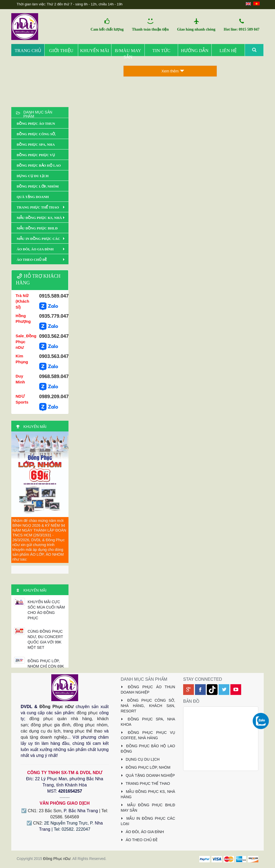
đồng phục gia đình (51, 725)
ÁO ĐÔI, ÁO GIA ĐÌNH (142, 832)
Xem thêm (173, 71)
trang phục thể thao (83, 731)
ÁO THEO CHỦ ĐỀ (139, 840)
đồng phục (87, 713)
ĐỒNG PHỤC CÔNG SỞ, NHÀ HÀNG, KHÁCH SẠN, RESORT (148, 706)
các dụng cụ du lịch (41, 731)
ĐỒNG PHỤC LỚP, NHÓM (146, 767)
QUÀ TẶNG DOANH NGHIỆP (148, 775)
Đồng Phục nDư (57, 707)
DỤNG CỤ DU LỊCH (140, 759)
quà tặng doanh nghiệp (44, 737)
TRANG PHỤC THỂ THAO (146, 783)
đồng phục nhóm (90, 725)
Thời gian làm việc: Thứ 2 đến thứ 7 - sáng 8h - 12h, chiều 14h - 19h (70, 4)
